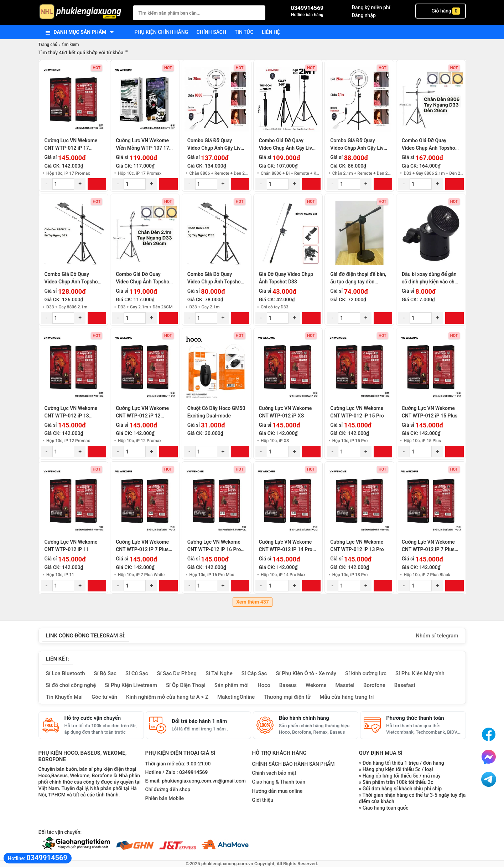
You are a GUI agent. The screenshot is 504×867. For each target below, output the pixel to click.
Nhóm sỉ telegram (437, 636)
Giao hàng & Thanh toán (279, 782)
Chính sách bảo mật (274, 773)
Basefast (405, 685)
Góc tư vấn (104, 697)
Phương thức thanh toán (415, 718)
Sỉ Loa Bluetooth (66, 673)
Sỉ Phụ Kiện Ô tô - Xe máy (306, 673)
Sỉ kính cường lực (366, 673)
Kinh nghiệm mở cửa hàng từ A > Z (167, 697)
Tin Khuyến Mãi (64, 697)
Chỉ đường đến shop (168, 790)
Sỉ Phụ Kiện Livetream (131, 685)
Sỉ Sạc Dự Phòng (177, 673)
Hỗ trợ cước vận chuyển (93, 718)
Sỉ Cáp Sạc (254, 673)
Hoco (264, 685)
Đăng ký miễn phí (371, 7)
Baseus (288, 685)
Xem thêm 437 (253, 602)
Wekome (316, 685)
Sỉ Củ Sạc (137, 673)
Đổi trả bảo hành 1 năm (199, 721)
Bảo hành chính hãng (304, 718)
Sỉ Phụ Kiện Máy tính (420, 673)
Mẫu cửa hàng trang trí (347, 697)
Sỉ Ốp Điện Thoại (186, 685)
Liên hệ (271, 32)
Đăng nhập (364, 15)
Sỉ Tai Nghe (219, 673)
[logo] (82, 12)
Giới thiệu (263, 800)
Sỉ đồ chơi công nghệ (71, 685)
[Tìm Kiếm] (258, 12)
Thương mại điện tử (287, 697)
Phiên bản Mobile (165, 799)
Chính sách (211, 32)
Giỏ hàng (441, 11)
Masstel (345, 685)
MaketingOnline (236, 697)
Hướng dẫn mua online (277, 791)
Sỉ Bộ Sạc (105, 673)
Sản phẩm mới (232, 685)
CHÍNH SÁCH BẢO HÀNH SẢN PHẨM (293, 764)
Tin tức (244, 32)
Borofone (374, 685)
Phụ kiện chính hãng (162, 32)
